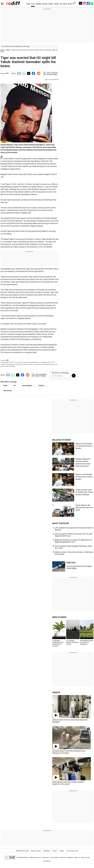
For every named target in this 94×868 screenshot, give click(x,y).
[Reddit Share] (38, 73)
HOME (28, 4)
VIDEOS (56, 692)
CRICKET (51, 4)
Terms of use (85, 858)
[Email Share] (19, 73)
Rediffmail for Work (22, 851)
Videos (62, 851)
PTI (7, 73)
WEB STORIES (59, 617)
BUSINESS (39, 4)
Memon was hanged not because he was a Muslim (84, 446)
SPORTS (57, 4)
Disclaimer (45, 858)
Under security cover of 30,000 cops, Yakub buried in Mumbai (84, 492)
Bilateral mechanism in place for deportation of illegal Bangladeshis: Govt (73, 541)
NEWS (33, 4)
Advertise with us (35, 858)
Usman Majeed (27, 386)
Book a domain (36, 851)
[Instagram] (84, 3)
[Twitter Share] (28, 73)
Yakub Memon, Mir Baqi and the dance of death (84, 508)
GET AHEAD (64, 4)
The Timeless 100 (72, 851)
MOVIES (45, 4)
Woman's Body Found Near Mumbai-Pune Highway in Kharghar (69, 752)
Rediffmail (47, 851)
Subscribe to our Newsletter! (60, 373)
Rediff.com (25, 858)
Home (2, 50)
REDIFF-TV (71, 4)
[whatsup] (92, 3)
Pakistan (41, 386)
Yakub (5, 386)
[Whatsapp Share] (23, 73)
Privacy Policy (55, 858)
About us (77, 858)
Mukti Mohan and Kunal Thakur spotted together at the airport (68, 783)
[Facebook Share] (33, 73)
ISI (15, 386)
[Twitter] (80, 3)
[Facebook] (88, 3)
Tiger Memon (8, 391)
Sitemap (63, 858)
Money (55, 851)
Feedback (70, 858)
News (8, 50)
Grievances (47, 861)
